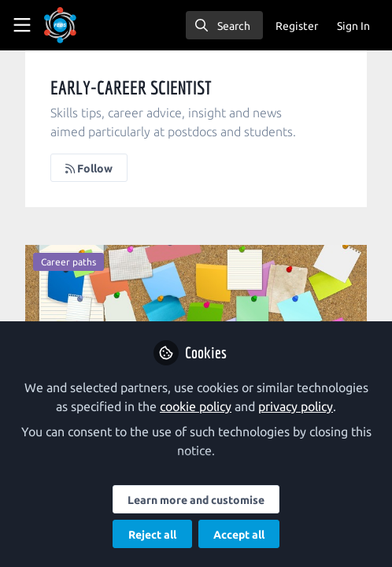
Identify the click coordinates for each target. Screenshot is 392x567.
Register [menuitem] (297, 26)
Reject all (152, 535)
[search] (224, 25)
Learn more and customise (196, 500)
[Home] (60, 25)
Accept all (239, 535)
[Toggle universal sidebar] (22, 25)
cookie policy (196, 406)
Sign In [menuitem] (353, 26)
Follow (89, 169)
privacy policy (296, 406)
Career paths (68, 262)
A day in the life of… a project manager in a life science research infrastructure (196, 308)
